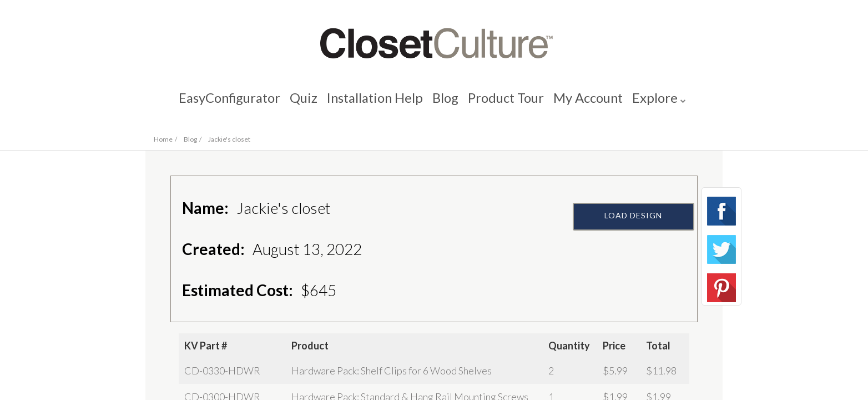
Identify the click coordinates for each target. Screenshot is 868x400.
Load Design (634, 243)
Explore (663, 103)
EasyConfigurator (222, 103)
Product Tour (509, 103)
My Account (594, 103)
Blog (446, 103)
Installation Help (373, 103)
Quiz (299, 103)
